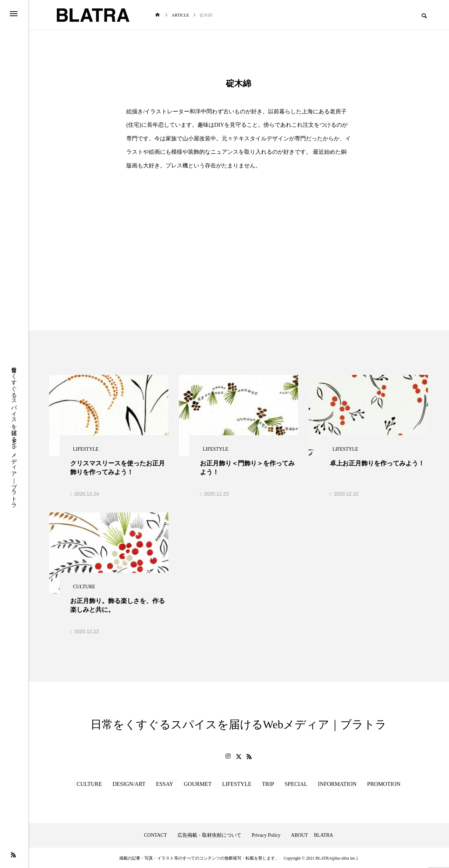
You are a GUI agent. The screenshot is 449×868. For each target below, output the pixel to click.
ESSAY (165, 783)
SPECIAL (296, 783)
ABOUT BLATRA (312, 834)
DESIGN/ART (129, 783)
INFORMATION (337, 783)
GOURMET (198, 783)
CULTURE (89, 783)
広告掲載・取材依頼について (209, 834)
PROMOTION (384, 783)
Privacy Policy (266, 834)
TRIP (268, 783)
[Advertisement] (239, 225)
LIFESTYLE (237, 783)
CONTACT (156, 834)
